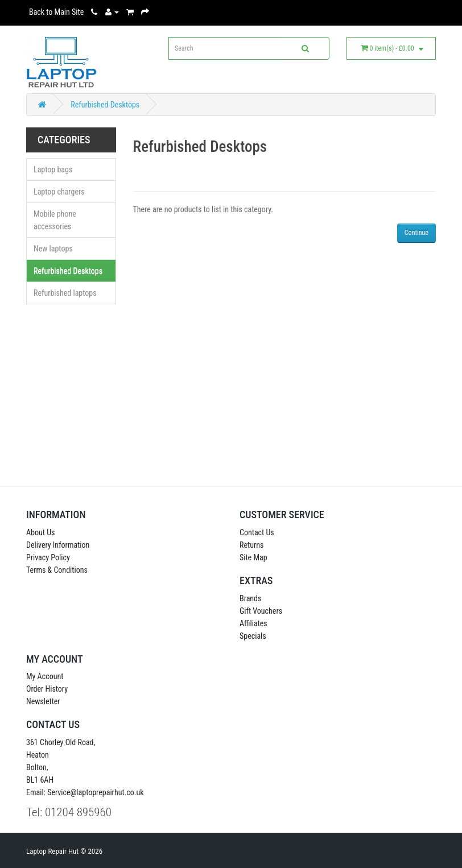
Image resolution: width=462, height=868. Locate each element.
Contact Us (257, 532)
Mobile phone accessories (55, 220)
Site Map (253, 557)
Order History (47, 689)
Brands (250, 598)
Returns (251, 545)
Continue (416, 233)
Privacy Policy (48, 557)
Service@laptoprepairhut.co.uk (95, 792)
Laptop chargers (59, 192)
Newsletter (43, 701)
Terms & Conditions (57, 570)
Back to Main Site (56, 12)
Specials (253, 636)
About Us (40, 532)
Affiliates (253, 623)
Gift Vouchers (261, 611)
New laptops (53, 249)
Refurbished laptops (65, 293)
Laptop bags (53, 170)
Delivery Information (58, 545)
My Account (45, 676)
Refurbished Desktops (105, 105)
